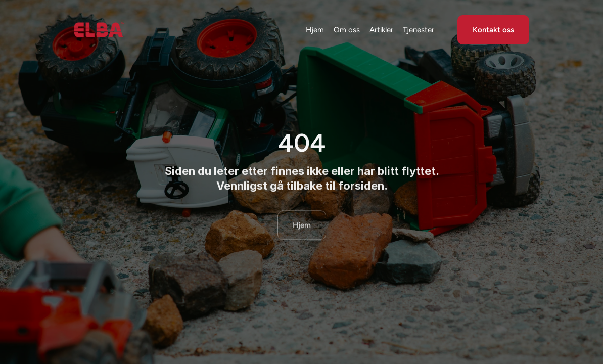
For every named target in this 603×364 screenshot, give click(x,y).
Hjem (315, 30)
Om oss (347, 30)
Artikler (381, 30)
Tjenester (419, 30)
